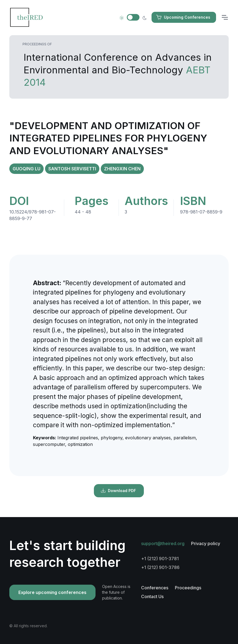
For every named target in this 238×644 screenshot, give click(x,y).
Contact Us (152, 596)
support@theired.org (163, 543)
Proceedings (188, 588)
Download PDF (118, 491)
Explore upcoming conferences (52, 592)
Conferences (155, 588)
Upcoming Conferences (183, 17)
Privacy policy (206, 543)
